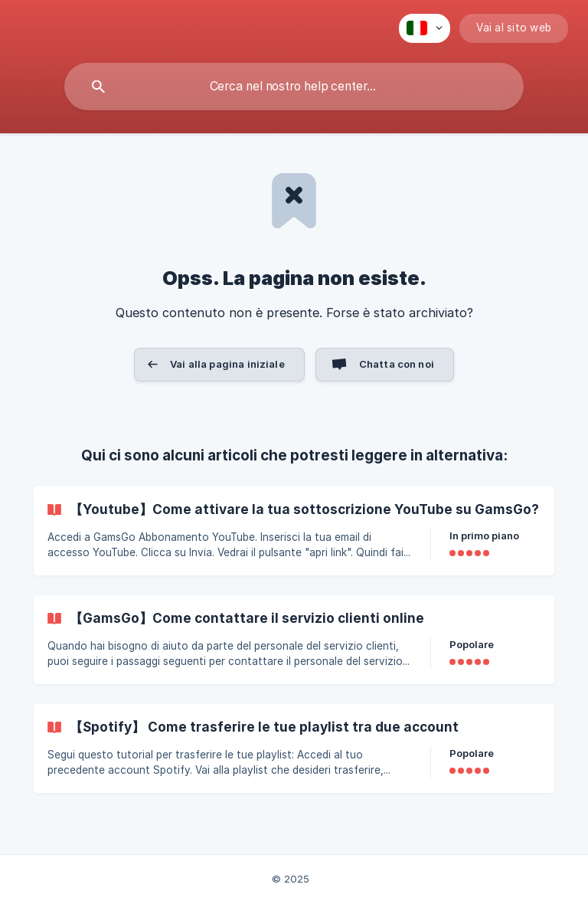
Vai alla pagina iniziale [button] (227, 364)
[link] (294, 531)
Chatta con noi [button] (397, 364)
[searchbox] (294, 87)
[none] (425, 28)
